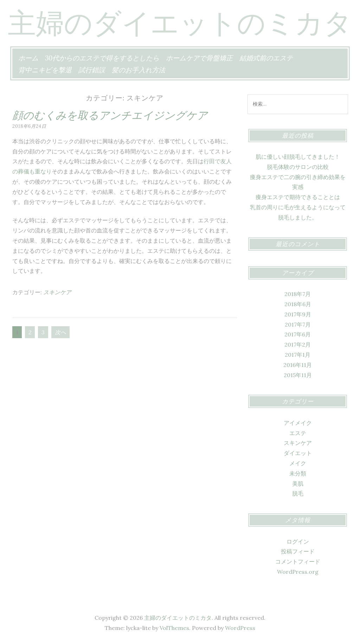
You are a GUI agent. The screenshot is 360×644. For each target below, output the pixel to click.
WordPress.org (298, 572)
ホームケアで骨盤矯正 (199, 58)
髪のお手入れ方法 (139, 70)
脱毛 (298, 493)
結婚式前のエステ (266, 58)
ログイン (298, 541)
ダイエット (298, 453)
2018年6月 (298, 304)
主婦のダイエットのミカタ (180, 23)
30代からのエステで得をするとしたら (102, 58)
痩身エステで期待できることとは (298, 197)
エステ (298, 433)
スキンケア (57, 292)
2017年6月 (298, 334)
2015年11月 (298, 375)
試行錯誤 (92, 70)
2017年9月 (298, 314)
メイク (298, 463)
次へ (60, 332)
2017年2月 (298, 344)
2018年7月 (298, 294)
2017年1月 (298, 355)
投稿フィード (298, 551)
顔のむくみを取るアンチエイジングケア (110, 115)
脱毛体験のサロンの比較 (298, 167)
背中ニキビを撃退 (45, 70)
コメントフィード (298, 561)
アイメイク (298, 423)
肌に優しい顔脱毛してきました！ (298, 157)
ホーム (28, 58)
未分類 (298, 473)
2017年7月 (298, 324)
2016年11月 (298, 365)
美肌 (298, 484)
